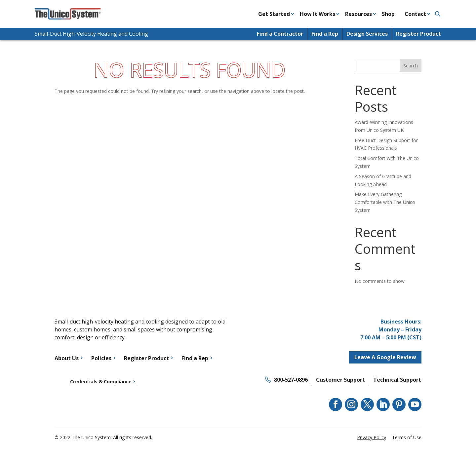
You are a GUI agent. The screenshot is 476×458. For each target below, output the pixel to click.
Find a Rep (325, 34)
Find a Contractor (280, 34)
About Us (67, 358)
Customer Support (340, 380)
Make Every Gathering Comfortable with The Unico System (385, 202)
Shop (388, 14)
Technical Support (397, 380)
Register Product (418, 34)
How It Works (317, 14)
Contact (415, 14)
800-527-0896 (291, 380)
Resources (358, 14)
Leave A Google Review (385, 357)
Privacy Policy (372, 437)
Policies (101, 358)
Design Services (367, 34)
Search (411, 66)
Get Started (274, 14)
